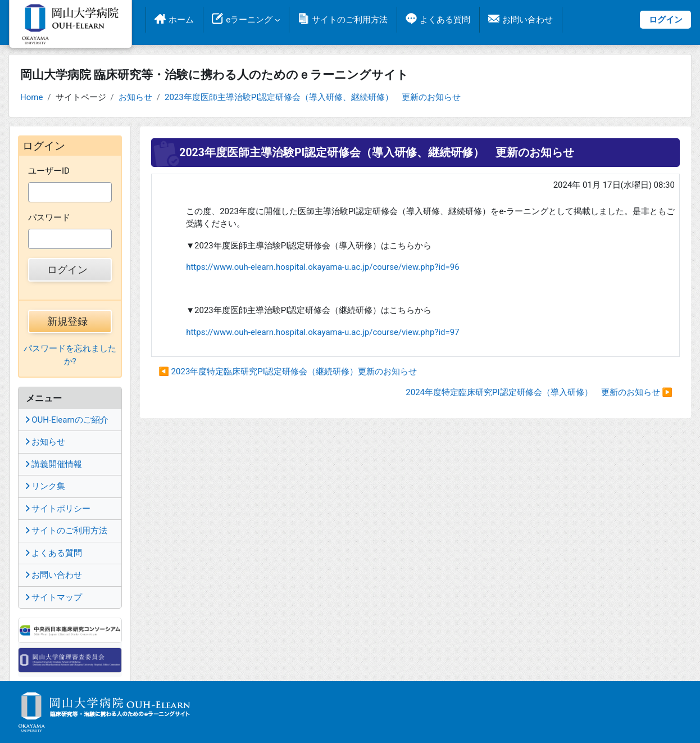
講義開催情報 (54, 464)
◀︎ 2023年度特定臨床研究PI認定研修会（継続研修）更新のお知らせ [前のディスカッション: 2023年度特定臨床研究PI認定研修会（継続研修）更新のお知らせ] (288, 372)
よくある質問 (445, 20)
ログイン (666, 20)
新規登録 (67, 321)
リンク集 (45, 486)
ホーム (181, 20)
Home (31, 97)
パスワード (49, 218)
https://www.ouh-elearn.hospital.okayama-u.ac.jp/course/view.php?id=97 (322, 332)
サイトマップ (54, 597)
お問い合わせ (528, 20)
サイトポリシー (58, 509)
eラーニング (249, 20)
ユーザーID (49, 171)
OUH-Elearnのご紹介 (67, 420)
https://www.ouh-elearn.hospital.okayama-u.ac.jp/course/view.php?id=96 (322, 267)
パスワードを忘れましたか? (70, 355)
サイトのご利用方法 (350, 20)
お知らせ (135, 97)
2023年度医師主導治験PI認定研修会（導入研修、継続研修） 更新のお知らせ (313, 97)
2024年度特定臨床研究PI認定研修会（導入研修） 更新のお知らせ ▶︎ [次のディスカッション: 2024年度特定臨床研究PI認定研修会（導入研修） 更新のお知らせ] (539, 392)
